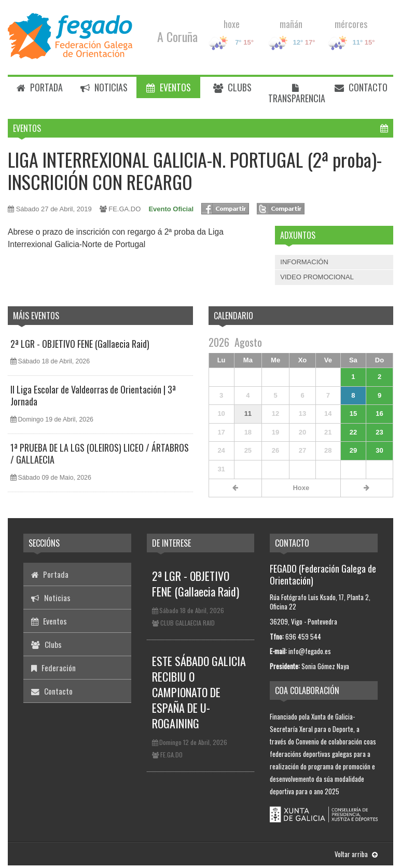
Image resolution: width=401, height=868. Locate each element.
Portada (40, 87)
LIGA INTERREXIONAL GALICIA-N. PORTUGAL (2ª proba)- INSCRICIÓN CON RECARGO (195, 170)
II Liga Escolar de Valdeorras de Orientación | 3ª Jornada (93, 395)
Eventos (169, 87)
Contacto (361, 87)
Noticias (104, 87)
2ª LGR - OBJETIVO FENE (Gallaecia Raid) (80, 344)
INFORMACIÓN (304, 262)
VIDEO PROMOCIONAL (317, 277)
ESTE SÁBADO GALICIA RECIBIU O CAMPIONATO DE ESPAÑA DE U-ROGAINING (199, 692)
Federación (53, 668)
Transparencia (297, 94)
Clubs (232, 87)
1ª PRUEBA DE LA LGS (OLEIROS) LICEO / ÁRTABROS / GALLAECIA (100, 453)
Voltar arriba (356, 854)
